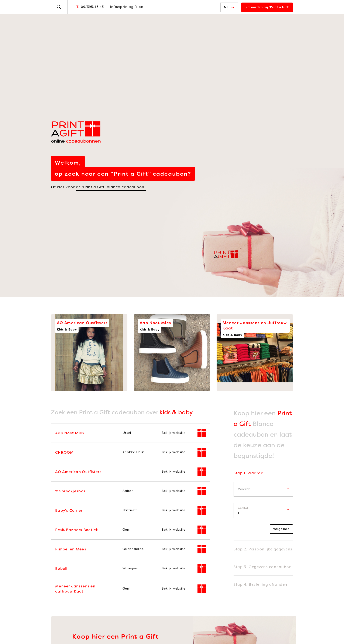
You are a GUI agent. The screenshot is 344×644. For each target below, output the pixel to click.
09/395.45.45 (90, 7)
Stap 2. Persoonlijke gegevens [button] (263, 549)
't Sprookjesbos (70, 491)
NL (229, 7)
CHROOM (65, 452)
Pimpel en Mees (71, 549)
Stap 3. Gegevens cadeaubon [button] (263, 567)
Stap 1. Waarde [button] (248, 473)
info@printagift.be (127, 7)
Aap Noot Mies (70, 433)
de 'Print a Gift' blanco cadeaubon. (111, 187)
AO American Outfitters (78, 472)
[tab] (263, 476)
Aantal (243, 508)
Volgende (281, 529)
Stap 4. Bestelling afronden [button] (260, 584)
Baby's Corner (69, 510)
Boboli (61, 568)
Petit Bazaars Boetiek (77, 530)
